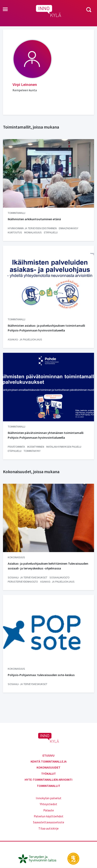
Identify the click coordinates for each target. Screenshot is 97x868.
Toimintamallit (48, 786)
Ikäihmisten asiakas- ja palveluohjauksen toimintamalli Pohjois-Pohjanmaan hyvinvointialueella (46, 328)
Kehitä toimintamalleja (49, 761)
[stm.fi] (73, 858)
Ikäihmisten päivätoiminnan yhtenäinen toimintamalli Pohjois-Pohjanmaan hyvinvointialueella (46, 435)
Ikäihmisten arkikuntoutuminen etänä (34, 219)
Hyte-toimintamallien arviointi (48, 780)
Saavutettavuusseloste (49, 822)
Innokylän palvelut (49, 798)
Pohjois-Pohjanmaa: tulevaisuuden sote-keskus (41, 675)
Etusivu (48, 755)
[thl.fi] (39, 858)
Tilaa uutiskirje (48, 828)
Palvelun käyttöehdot (49, 816)
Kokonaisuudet (48, 767)
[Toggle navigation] (5, 10)
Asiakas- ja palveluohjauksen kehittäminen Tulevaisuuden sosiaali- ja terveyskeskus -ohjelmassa (48, 566)
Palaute (49, 810)
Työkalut (48, 774)
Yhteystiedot (48, 804)
